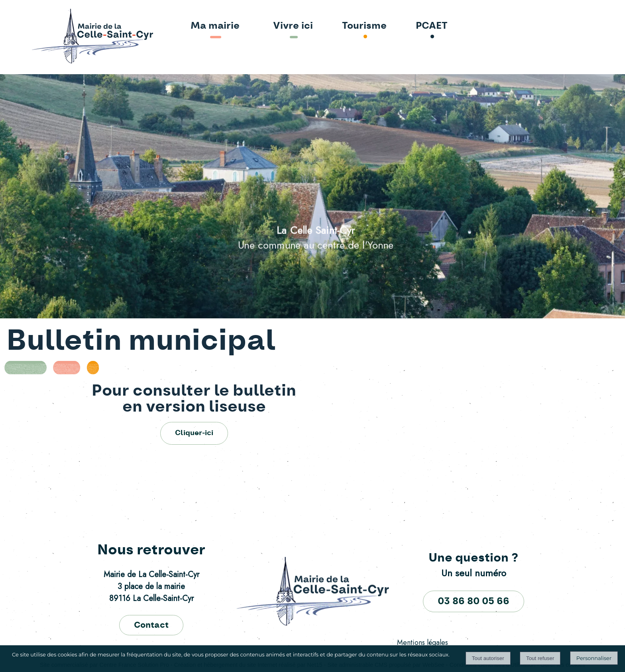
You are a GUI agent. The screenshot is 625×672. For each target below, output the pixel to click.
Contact (151, 625)
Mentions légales (423, 642)
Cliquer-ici (194, 433)
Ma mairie (215, 26)
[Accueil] (69, 37)
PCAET (432, 26)
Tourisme (364, 26)
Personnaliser (594, 658)
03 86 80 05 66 (474, 601)
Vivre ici (293, 26)
